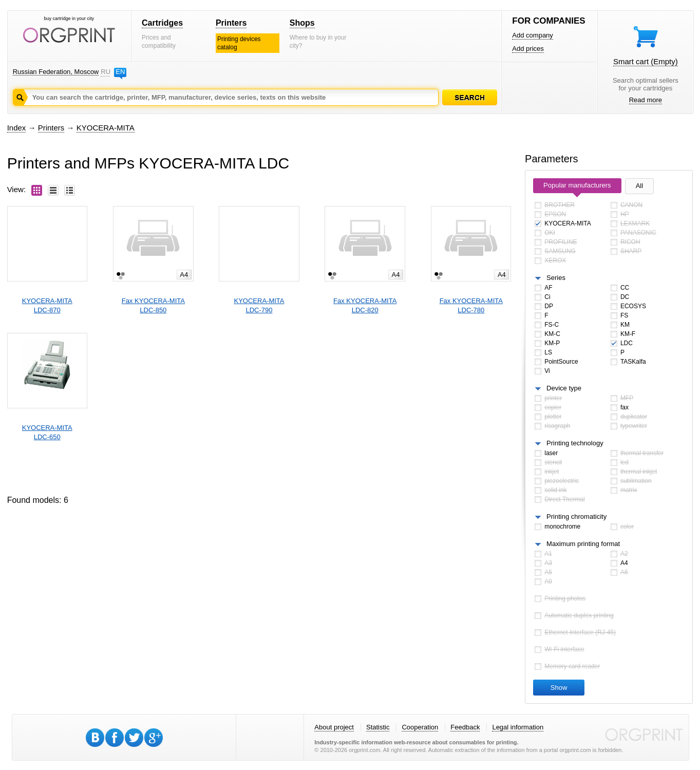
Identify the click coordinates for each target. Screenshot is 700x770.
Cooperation (420, 727)
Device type (564, 388)
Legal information (518, 727)
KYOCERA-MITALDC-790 (259, 305)
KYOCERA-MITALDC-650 (47, 432)
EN (120, 72)
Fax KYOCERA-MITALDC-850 (153, 305)
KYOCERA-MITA (106, 128)
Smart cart (646, 61)
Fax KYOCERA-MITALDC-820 (365, 305)
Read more (646, 100)
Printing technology (575, 443)
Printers (231, 23)
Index (17, 128)
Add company (533, 35)
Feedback (465, 727)
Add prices (528, 49)
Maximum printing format (583, 544)
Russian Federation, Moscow (56, 72)
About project (334, 727)
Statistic (378, 727)
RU (105, 72)
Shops (302, 23)
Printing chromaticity (576, 517)
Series (556, 278)
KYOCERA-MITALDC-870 (47, 305)
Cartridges (162, 23)
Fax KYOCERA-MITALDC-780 (471, 305)
